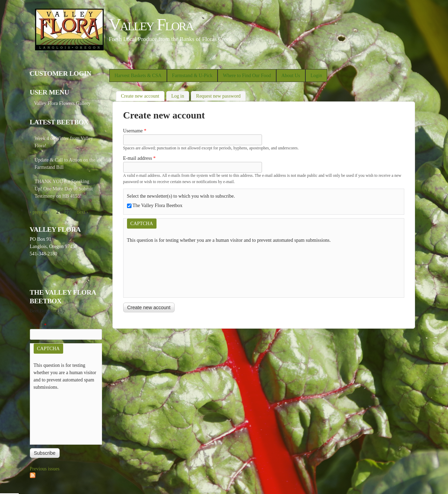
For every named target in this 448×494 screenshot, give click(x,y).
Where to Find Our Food (247, 76)
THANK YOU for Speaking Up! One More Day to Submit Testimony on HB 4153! (64, 189)
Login (316, 76)
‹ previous (40, 212)
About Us (291, 76)
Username (135, 131)
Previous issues (45, 469)
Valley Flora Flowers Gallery (62, 103)
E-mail (38, 325)
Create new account (143, 95)
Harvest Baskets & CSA (138, 76)
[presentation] (155, 269)
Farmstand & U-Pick (192, 76)
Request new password (218, 96)
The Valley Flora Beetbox (158, 205)
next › (83, 212)
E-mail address (140, 158)
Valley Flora (151, 24)
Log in (178, 96)
